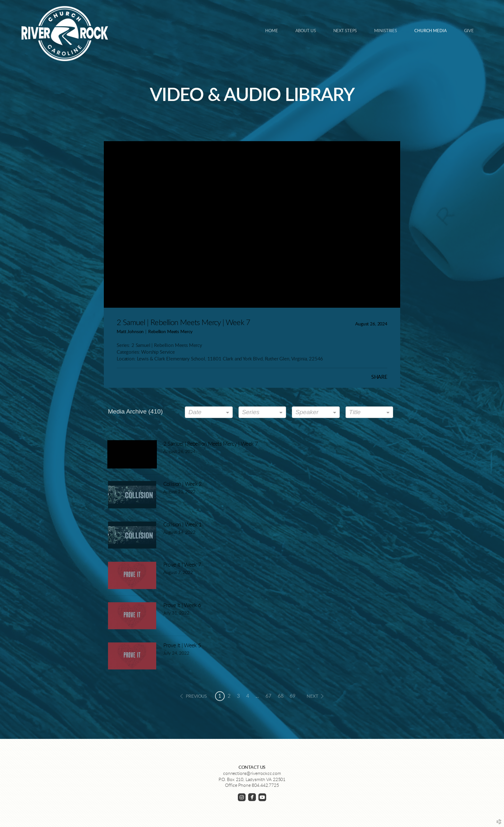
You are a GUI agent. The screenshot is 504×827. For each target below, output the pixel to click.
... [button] (257, 696)
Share (379, 377)
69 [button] (292, 696)
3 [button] (238, 696)
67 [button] (268, 696)
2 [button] (229, 696)
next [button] (312, 696)
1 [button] (220, 696)
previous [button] (196, 696)
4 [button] (248, 696)
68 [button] (281, 696)
